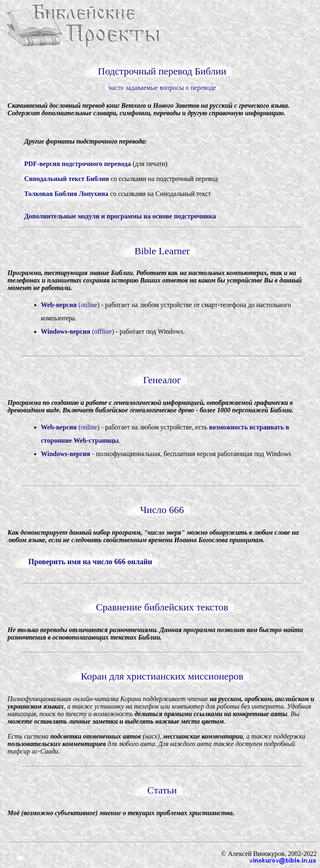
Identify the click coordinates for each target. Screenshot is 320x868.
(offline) (77, 331)
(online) (70, 305)
